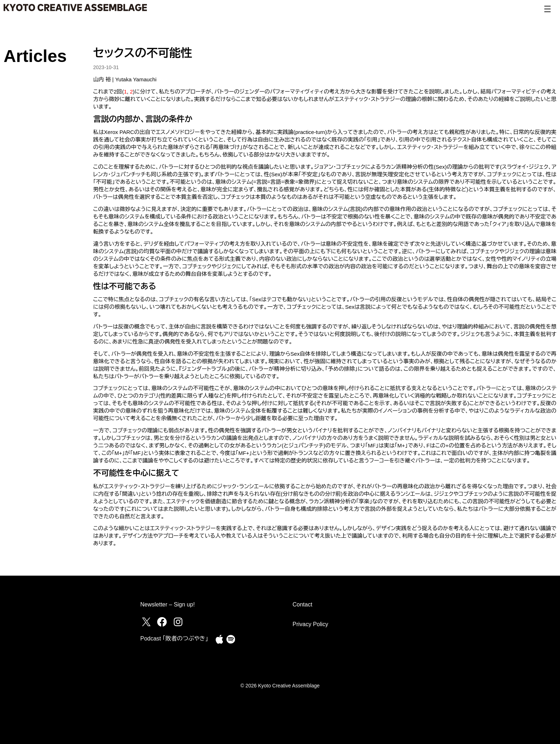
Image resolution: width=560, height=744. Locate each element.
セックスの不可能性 (143, 53)
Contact (303, 604)
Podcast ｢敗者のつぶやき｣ (174, 639)
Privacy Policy (311, 624)
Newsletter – (157, 604)
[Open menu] (547, 9)
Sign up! (184, 604)
